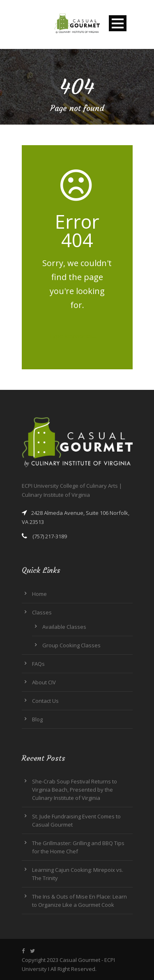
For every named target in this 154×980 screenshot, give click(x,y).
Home (39, 594)
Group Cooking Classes (71, 645)
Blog (37, 719)
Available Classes (64, 627)
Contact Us (45, 701)
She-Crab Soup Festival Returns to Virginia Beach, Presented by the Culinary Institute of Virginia (75, 790)
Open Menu (118, 23)
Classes (42, 612)
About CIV (44, 682)
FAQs (38, 664)
